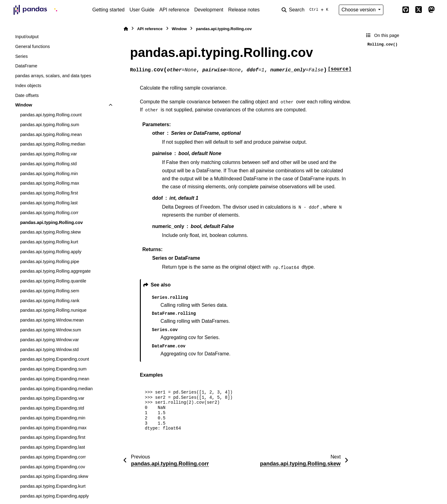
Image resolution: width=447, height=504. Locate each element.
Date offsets (27, 95)
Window (24, 105)
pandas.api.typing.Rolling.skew (50, 232)
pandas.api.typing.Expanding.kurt (53, 486)
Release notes (244, 10)
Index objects (28, 86)
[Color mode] (393, 10)
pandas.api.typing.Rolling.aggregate (55, 271)
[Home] (126, 29)
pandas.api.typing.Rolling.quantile (53, 281)
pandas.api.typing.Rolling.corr (49, 213)
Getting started (108, 10)
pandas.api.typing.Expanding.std (52, 408)
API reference (174, 10)
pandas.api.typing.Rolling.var (48, 154)
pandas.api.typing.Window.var (49, 340)
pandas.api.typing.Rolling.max (49, 183)
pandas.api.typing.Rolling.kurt (49, 242)
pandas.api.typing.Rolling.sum (49, 125)
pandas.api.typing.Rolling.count (51, 115)
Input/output (27, 37)
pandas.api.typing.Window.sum (50, 330)
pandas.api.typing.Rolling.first (49, 193)
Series (21, 56)
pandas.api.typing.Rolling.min (49, 174)
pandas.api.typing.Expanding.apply (54, 496)
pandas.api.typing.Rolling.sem (49, 291)
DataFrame (26, 66)
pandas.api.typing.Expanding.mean (55, 379)
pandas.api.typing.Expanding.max (53, 428)
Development (209, 10)
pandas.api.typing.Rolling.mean (51, 134)
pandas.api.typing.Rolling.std (48, 164)
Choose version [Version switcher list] (359, 10)
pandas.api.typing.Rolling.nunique (53, 310)
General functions (32, 46)
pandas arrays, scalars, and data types (53, 76)
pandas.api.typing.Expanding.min (53, 418)
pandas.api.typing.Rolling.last (49, 203)
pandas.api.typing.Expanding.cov (52, 467)
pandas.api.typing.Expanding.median (56, 389)
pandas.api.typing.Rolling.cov (51, 222)
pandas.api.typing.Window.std (49, 350)
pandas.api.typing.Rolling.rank (50, 301)
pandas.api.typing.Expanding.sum (53, 369)
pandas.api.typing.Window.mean (52, 320)
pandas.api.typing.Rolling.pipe (49, 262)
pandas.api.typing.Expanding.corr (53, 457)
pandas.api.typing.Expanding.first (53, 437)
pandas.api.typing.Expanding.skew (54, 476)
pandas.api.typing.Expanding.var (52, 398)
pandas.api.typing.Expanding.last (52, 447)
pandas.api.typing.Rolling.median (53, 144)
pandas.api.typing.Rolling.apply (51, 252)
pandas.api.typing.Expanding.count (54, 359)
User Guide (142, 10)
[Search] (306, 10)
